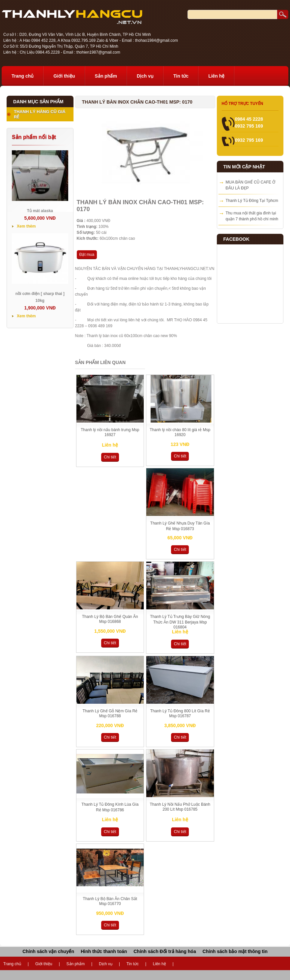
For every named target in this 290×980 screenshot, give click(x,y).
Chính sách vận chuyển (48, 951)
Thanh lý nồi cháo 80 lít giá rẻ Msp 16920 (180, 432)
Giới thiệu (64, 76)
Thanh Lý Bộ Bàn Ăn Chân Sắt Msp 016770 (110, 901)
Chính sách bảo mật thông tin (235, 951)
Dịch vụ (145, 76)
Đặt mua (87, 255)
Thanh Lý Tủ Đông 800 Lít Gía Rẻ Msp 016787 (180, 713)
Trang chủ (23, 76)
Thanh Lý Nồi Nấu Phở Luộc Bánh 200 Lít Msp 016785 (180, 807)
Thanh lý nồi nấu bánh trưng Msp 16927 (110, 432)
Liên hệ (216, 76)
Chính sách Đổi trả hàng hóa (165, 951)
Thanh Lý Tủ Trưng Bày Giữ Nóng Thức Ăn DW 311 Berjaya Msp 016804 (180, 622)
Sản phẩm (106, 76)
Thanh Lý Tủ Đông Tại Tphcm (252, 201)
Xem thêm (26, 226)
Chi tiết (110, 457)
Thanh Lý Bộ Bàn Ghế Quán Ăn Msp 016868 (110, 619)
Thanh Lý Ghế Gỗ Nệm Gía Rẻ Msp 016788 (110, 713)
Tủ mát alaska (40, 211)
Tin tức (181, 76)
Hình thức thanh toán (104, 951)
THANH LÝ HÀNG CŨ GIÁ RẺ (40, 114)
